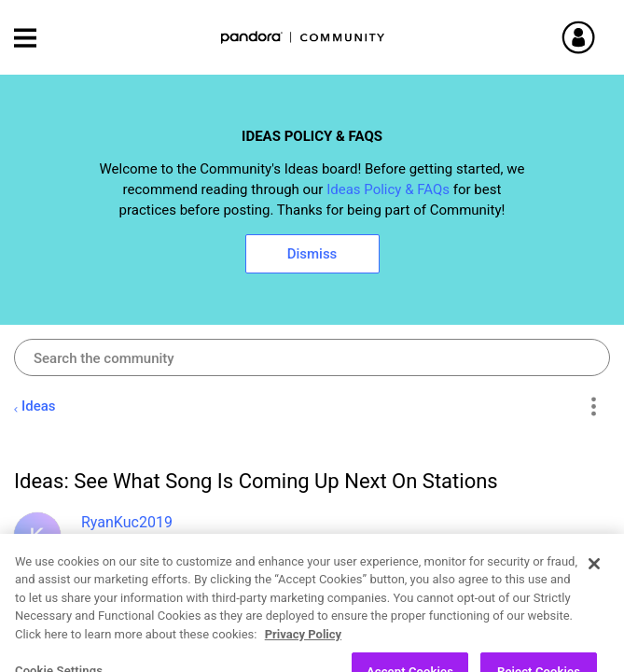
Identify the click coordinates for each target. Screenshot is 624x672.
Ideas (39, 406)
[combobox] (312, 357)
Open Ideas (121, 651)
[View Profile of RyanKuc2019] (127, 522)
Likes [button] (547, 606)
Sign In (601, 37)
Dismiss (312, 254)
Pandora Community (303, 38)
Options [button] (593, 407)
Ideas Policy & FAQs (388, 189)
